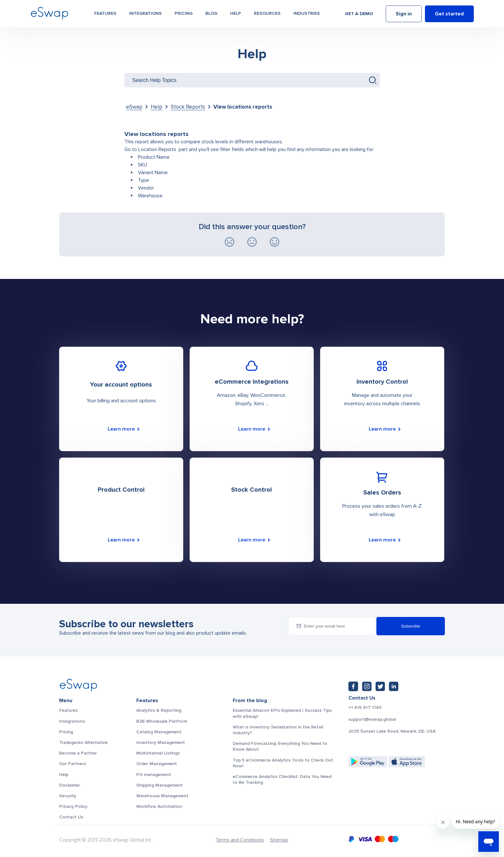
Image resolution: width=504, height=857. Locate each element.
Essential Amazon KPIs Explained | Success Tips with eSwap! (282, 713)
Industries (307, 13)
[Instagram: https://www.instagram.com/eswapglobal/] (367, 686)
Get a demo (359, 14)
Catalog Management (159, 732)
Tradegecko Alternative (83, 742)
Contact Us (71, 817)
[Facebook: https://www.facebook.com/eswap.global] (353, 686)
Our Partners (73, 764)
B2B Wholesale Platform (162, 721)
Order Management (157, 764)
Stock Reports (188, 107)
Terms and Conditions (240, 840)
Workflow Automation (159, 806)
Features (105, 13)
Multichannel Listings (158, 753)
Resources (267, 13)
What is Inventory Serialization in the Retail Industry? (278, 730)
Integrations (145, 13)
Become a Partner (78, 753)
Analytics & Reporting (159, 710)
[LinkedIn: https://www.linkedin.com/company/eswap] (394, 686)
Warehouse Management (162, 796)
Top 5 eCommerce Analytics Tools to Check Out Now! (283, 763)
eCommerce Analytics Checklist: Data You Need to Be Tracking (282, 779)
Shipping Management (159, 785)
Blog (211, 13)
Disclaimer (70, 785)
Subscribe (411, 626)
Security (68, 796)
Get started (449, 14)
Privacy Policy (73, 806)
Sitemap (279, 840)
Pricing (184, 13)
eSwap (134, 107)
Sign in (404, 14)
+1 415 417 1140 (365, 708)
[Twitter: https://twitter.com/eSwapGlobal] (380, 686)
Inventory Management (161, 742)
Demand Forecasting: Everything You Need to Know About (280, 746)
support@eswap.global (372, 719)
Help (236, 13)
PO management (154, 775)
